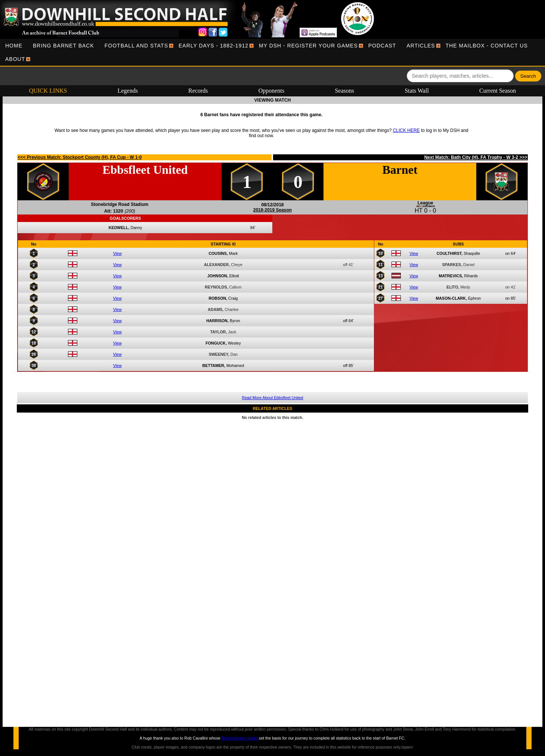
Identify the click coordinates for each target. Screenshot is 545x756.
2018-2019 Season (272, 210)
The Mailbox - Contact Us (487, 46)
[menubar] (272, 52)
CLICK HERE (406, 130)
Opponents (271, 91)
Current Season (498, 91)
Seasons (344, 91)
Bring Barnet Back (64, 46)
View (117, 253)
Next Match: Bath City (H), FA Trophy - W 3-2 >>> (476, 157)
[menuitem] (14, 46)
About (15, 59)
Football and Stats (136, 46)
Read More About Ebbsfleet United (272, 398)
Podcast (382, 46)
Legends (128, 91)
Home (14, 46)
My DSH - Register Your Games (308, 46)
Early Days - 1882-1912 (213, 46)
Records (198, 91)
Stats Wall (417, 91)
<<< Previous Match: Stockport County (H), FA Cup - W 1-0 (80, 157)
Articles (421, 46)
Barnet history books (240, 738)
